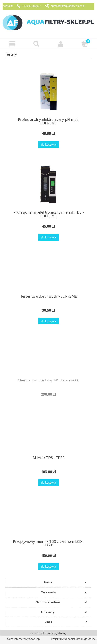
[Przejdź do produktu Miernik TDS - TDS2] (48, 434)
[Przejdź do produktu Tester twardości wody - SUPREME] (48, 273)
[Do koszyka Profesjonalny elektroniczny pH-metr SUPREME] (48, 145)
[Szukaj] (36, 44)
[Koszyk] (85, 44)
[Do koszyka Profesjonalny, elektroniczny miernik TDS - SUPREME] (48, 237)
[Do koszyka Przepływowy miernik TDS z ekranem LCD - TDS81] (48, 567)
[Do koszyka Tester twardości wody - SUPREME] (48, 321)
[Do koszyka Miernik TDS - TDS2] (48, 483)
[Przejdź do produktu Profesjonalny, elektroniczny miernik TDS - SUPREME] (48, 184)
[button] (12, 44)
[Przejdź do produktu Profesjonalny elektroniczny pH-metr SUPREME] (48, 92)
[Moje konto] (61, 44)
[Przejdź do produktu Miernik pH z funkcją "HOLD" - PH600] (48, 357)
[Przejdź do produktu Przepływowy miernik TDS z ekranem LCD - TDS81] (48, 518)
